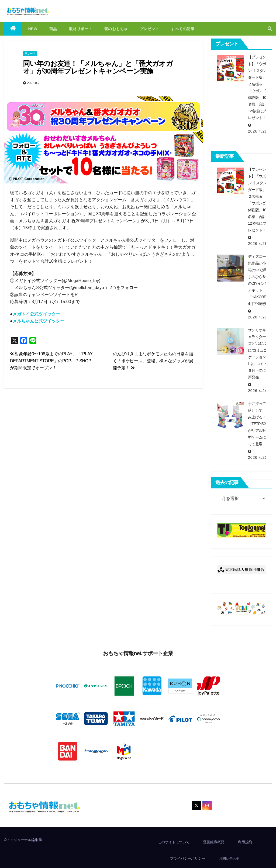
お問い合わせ (229, 858)
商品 (53, 29)
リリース (30, 53)
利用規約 (245, 842)
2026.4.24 (258, 391)
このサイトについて (174, 842)
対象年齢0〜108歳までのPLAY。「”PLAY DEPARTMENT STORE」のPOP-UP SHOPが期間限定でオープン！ (51, 361)
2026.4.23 (258, 457)
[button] (270, 29)
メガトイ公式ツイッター (36, 314)
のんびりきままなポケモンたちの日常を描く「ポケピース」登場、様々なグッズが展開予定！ (153, 361)
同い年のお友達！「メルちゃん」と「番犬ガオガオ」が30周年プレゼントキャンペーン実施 (98, 67)
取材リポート (81, 29)
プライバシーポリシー (188, 858)
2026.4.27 (258, 317)
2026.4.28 (258, 131)
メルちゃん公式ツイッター (39, 321)
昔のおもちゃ (116, 29)
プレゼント (149, 29)
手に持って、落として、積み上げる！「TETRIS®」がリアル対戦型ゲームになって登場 (259, 424)
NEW (33, 29)
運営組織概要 (214, 842)
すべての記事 (183, 29)
